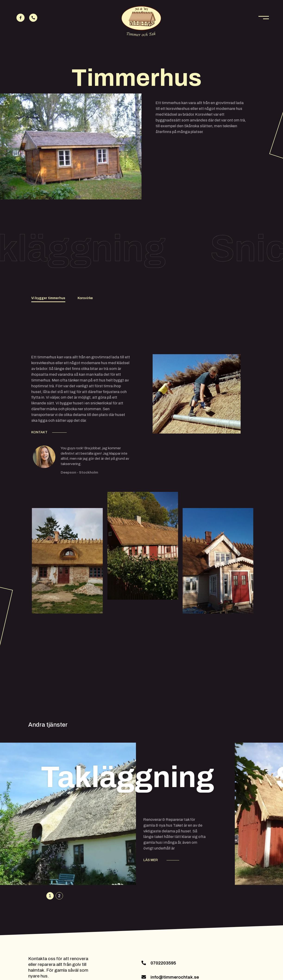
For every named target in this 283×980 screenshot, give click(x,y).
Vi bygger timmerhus (48, 298)
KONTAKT (39, 432)
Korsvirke (85, 298)
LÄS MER (151, 860)
